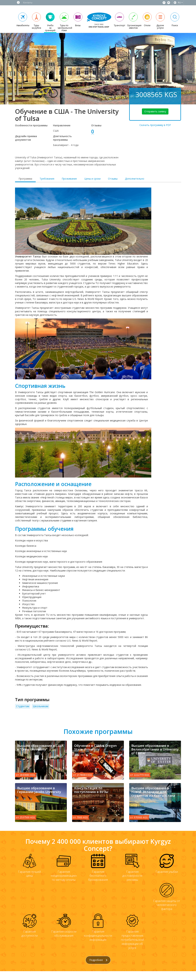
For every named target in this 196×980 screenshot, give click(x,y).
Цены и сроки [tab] (92, 179)
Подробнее (98, 960)
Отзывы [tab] (113, 179)
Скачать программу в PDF (155, 125)
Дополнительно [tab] (135, 179)
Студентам (23, 706)
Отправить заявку (155, 111)
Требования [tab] (47, 179)
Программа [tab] (25, 179)
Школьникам (41, 706)
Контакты (28, 3)
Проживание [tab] (69, 179)
